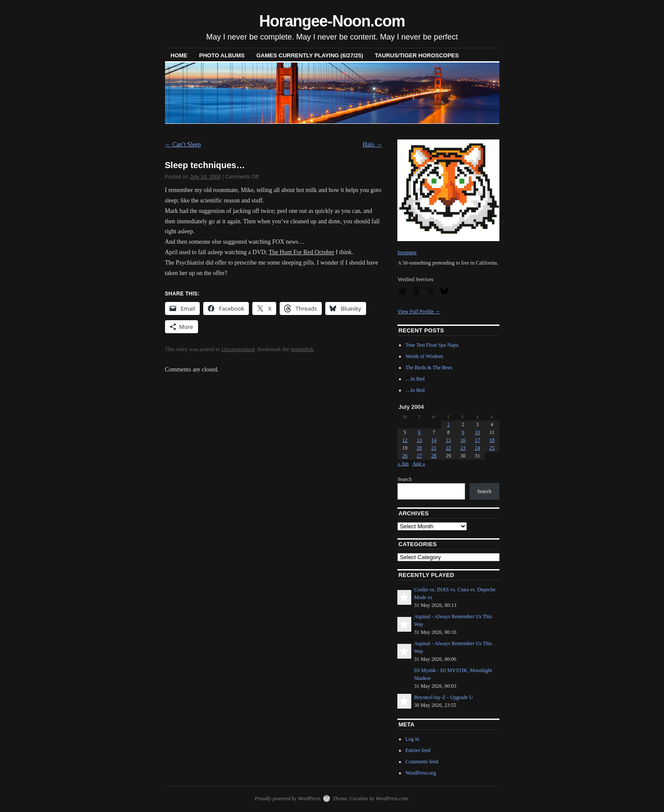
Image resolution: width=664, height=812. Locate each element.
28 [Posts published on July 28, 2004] (434, 456)
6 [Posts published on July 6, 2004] (420, 432)
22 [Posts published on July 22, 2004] (448, 448)
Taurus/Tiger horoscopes (417, 55)
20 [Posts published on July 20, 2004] (420, 448)
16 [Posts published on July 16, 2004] (463, 440)
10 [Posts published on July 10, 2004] (477, 432)
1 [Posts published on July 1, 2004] (448, 424)
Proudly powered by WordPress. (288, 799)
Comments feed (422, 762)
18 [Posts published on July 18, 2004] (492, 440)
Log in (412, 739)
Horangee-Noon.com (332, 21)
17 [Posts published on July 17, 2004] (477, 440)
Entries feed (418, 750)
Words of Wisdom (424, 356)
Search (405, 479)
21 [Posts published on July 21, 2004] (434, 448)
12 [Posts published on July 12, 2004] (405, 440)
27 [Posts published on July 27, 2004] (420, 456)
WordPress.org (420, 773)
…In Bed (415, 379)
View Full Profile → (419, 312)
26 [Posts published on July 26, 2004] (405, 456)
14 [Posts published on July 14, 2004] (434, 440)
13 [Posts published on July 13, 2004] (420, 440)
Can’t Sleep (183, 144)
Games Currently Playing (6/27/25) (310, 55)
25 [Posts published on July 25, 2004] (492, 448)
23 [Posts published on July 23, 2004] (463, 448)
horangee (407, 252)
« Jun (403, 464)
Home (179, 55)
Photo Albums (222, 55)
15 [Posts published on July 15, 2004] (448, 440)
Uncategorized (238, 349)
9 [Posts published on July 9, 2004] (463, 432)
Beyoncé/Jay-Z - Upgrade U (443, 697)
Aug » (419, 464)
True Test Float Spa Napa (432, 345)
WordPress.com (392, 799)
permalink (302, 349)
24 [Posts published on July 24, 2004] (477, 448)
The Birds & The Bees (429, 368)
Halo (372, 144)
